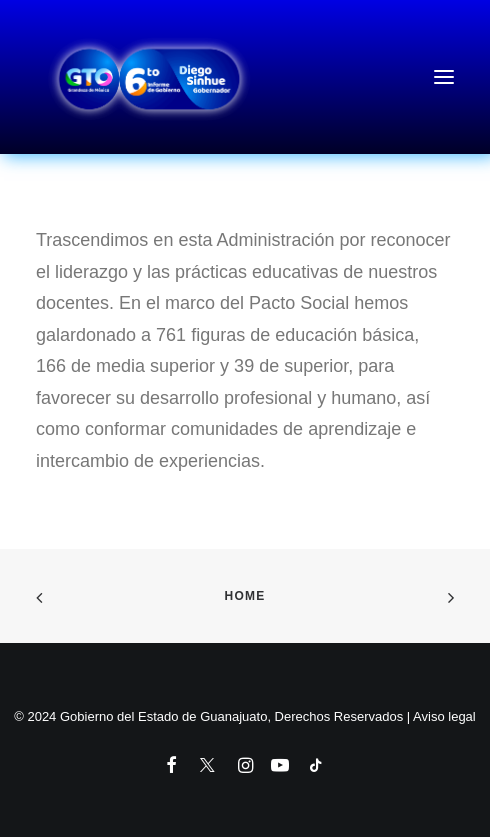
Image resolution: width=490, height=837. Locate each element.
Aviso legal (444, 716)
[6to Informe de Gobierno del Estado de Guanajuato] (245, 77)
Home (245, 596)
